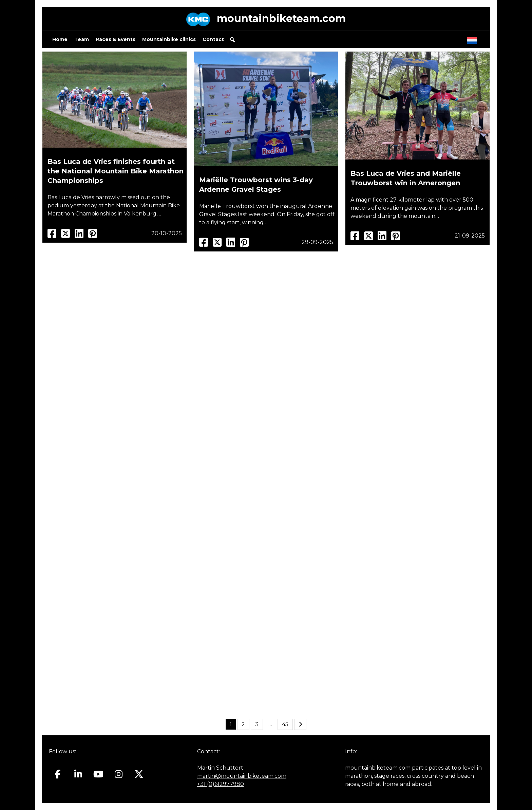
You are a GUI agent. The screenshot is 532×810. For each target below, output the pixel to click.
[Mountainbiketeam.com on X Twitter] (139, 774)
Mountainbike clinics (169, 39)
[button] (232, 40)
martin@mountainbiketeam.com (242, 776)
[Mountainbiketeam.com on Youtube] (99, 774)
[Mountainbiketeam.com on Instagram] (119, 774)
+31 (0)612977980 (221, 784)
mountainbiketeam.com (281, 18)
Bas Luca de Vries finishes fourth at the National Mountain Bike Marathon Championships (116, 171)
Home (60, 39)
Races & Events (116, 39)
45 (285, 724)
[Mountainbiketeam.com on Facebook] (58, 774)
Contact (213, 39)
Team (82, 39)
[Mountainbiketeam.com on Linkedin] (78, 774)
